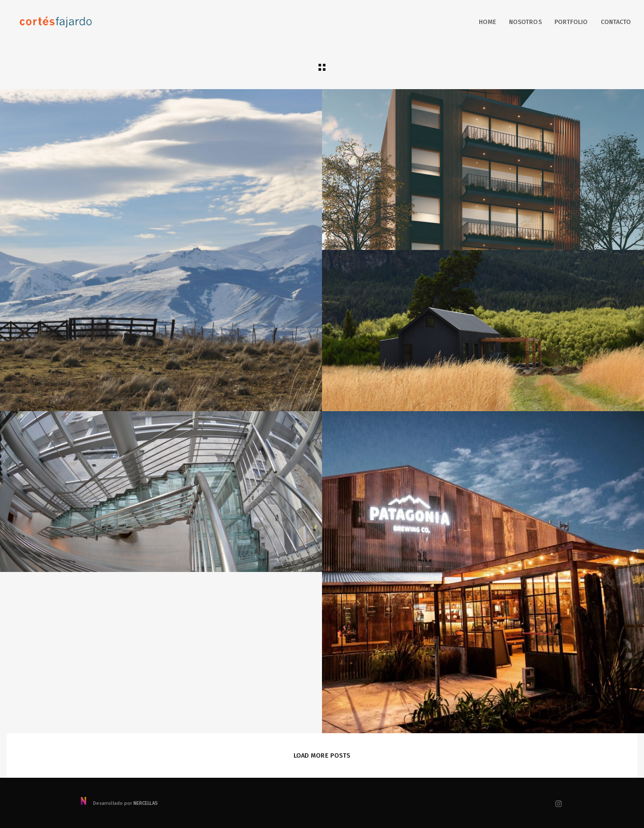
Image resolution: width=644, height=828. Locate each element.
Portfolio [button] (571, 22)
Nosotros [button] (525, 22)
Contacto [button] (616, 22)
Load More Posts (322, 755)
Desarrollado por (119, 803)
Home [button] (488, 22)
